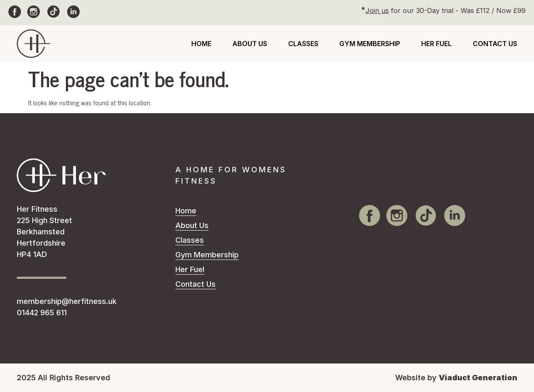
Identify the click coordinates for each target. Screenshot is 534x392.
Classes (303, 44)
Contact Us (495, 44)
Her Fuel (436, 44)
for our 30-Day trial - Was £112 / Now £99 (445, 10)
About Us (250, 44)
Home (201, 44)
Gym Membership (370, 44)
